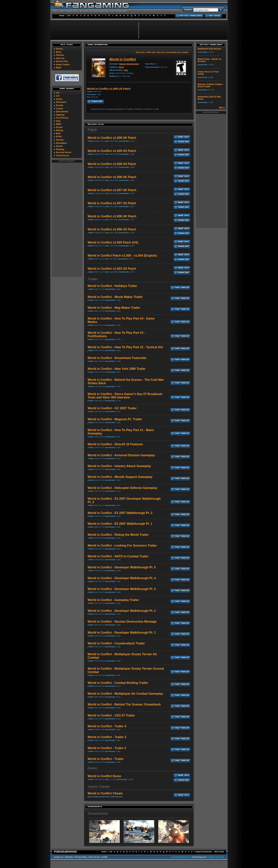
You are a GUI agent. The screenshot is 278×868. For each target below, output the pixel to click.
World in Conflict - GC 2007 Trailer (112, 408)
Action (59, 99)
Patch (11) (140, 52)
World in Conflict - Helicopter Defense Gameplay (123, 488)
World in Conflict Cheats (105, 793)
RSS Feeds (219, 852)
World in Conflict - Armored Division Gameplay (121, 455)
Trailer (93, 279)
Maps (59, 68)
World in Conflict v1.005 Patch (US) (113, 242)
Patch (92, 130)
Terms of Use (94, 857)
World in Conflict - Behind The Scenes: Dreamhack (124, 704)
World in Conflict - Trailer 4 (107, 726)
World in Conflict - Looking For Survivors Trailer (122, 546)
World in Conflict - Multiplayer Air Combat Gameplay (125, 694)
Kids (58, 121)
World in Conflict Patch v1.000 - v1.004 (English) (122, 256)
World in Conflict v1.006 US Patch (112, 229)
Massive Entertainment (129, 64)
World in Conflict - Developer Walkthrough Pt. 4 (122, 578)
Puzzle (59, 127)
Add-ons (60, 58)
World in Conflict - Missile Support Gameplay (120, 477)
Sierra (121, 67)
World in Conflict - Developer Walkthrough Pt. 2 (122, 611)
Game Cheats (99, 787)
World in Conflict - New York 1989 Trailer (117, 369)
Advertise (69, 857)
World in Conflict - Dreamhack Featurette (117, 358)
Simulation (61, 143)
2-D (58, 93)
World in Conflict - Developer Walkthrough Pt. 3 (122, 589)
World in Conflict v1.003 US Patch (112, 269)
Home (62, 15)
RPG (58, 134)
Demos (59, 49)
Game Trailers (63, 64)
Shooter (60, 140)
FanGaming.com (199, 857)
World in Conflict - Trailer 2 (107, 748)
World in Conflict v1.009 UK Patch (112, 138)
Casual (59, 108)
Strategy (60, 149)
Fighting (60, 115)
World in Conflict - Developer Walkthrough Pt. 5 (122, 567)
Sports (59, 146)
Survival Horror (64, 152)
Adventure (61, 102)
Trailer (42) (151, 52)
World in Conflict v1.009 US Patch (112, 151)
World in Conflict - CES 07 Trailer (111, 715)
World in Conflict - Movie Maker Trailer (115, 297)
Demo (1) (161, 52)
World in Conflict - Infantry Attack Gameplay (119, 466)
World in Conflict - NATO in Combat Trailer (118, 556)
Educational (62, 112)
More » (222, 107)
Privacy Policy (81, 857)
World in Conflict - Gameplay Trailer (113, 600)
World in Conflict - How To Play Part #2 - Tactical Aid (125, 347)
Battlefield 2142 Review (209, 49)
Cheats (185, 52)
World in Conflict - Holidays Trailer (112, 286)
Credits (104, 857)
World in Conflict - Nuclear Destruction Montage (122, 622)
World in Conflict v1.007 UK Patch (112, 190)
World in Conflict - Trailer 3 (107, 737)
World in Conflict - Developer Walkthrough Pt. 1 (122, 633)
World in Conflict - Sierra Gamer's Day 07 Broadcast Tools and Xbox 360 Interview (125, 396)
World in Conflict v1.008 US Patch (112, 164)
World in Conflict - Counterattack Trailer (116, 643)
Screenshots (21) (173, 52)
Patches (60, 55)
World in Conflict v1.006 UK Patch (112, 216)
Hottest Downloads (203, 852)
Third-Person (63, 156)
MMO (59, 124)
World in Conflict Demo (104, 776)
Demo (92, 768)
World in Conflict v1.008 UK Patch (112, 177)
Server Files (62, 61)
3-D (58, 96)
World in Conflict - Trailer (106, 759)
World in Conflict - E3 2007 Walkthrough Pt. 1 (120, 524)
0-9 (69, 15)
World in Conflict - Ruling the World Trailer (118, 535)
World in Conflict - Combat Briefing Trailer (118, 683)
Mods (59, 52)
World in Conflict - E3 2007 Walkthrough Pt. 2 (120, 513)
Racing (59, 130)
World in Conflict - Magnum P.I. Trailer (115, 419)
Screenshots (98, 813)
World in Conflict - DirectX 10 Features (115, 444)
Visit (126, 70)
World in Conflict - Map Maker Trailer (114, 308)
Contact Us (59, 857)
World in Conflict (123, 59)
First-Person (62, 118)
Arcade (60, 105)
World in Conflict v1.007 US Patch (112, 203)
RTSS (59, 137)
